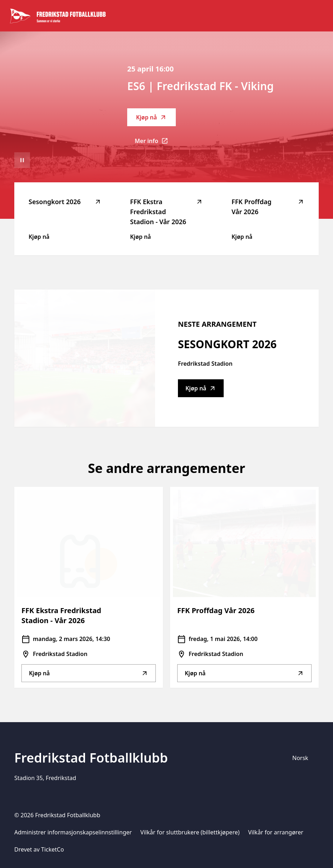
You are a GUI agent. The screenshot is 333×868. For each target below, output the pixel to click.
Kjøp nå (151, 117)
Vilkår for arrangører (276, 832)
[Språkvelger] (303, 758)
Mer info (155, 143)
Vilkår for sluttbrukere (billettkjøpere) (190, 832)
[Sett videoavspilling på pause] (22, 160)
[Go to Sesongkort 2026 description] (85, 358)
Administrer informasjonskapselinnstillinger (73, 832)
